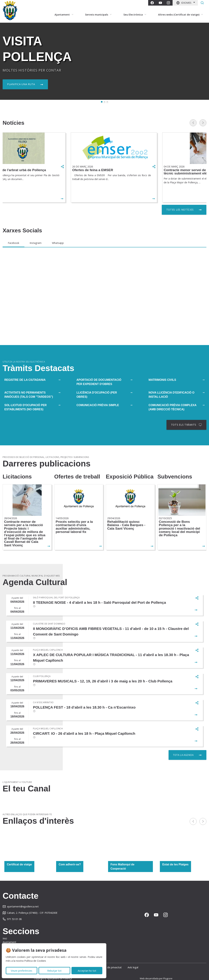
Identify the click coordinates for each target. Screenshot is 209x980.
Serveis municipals (13, 941)
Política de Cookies (35, 961)
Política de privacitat (110, 962)
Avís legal (137, 962)
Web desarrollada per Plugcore (156, 973)
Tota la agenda (183, 750)
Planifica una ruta (21, 84)
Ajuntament (9, 937)
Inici (5, 933)
